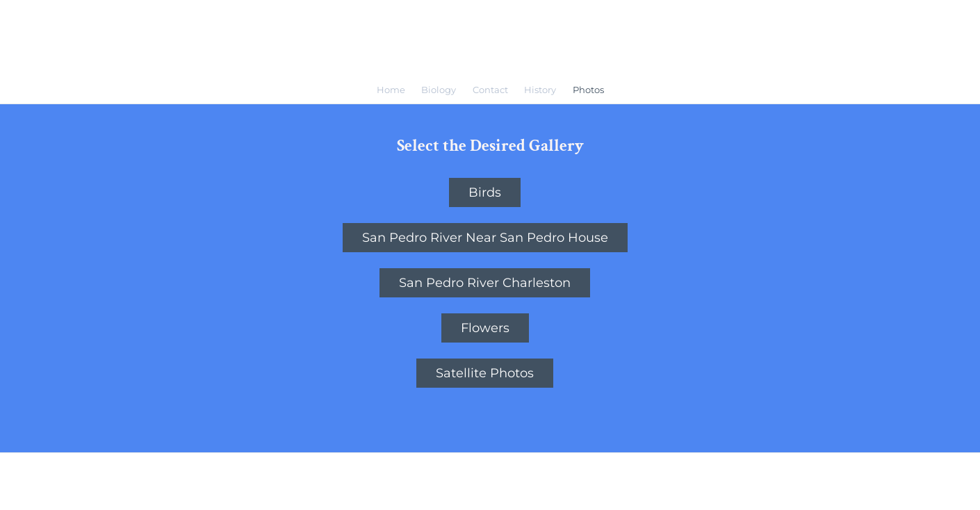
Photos (588, 90)
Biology (439, 90)
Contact (490, 90)
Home (391, 90)
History (540, 90)
